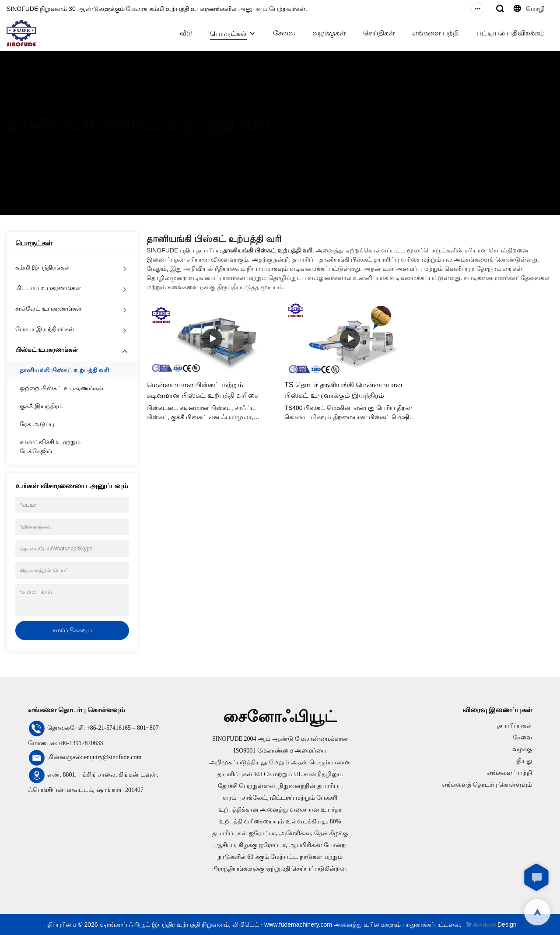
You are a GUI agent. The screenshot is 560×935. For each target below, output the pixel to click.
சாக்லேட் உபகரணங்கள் (49, 308)
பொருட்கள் (228, 33)
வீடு (186, 33)
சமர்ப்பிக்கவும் (72, 630)
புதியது (522, 761)
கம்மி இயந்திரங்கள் (43, 267)
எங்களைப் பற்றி (510, 773)
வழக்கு (522, 749)
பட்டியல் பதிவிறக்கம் (511, 33)
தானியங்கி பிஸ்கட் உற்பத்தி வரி (178, 149)
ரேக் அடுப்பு (37, 424)
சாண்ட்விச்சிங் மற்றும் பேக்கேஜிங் (50, 446)
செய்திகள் (379, 33)
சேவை (284, 33)
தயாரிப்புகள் (514, 726)
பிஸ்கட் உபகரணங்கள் (96, 149)
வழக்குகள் (329, 33)
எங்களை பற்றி (435, 33)
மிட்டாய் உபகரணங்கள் (48, 288)
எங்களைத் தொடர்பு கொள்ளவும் (487, 785)
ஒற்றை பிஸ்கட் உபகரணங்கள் (62, 388)
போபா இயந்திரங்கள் (45, 329)
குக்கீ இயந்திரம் (41, 406)
